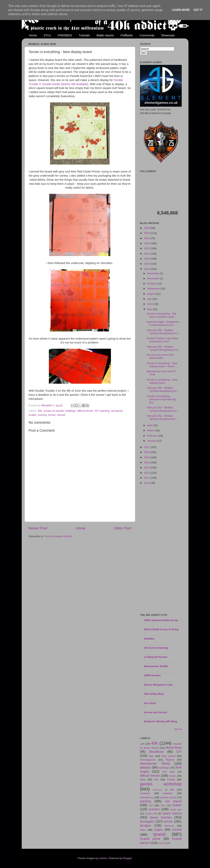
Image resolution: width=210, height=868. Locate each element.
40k (40, 411)
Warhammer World (155, 763)
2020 (147, 259)
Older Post (122, 528)
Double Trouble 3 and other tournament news (162, 340)
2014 (147, 462)
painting (105, 411)
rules (163, 805)
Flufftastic (127, 35)
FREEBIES (65, 35)
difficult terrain (85, 411)
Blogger (128, 858)
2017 (147, 447)
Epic (151, 756)
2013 (147, 468)
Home (33, 35)
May (150, 309)
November (154, 278)
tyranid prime (150, 839)
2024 (147, 238)
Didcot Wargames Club (158, 685)
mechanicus (147, 797)
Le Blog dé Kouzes (156, 657)
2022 (147, 248)
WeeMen (149, 639)
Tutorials (84, 35)
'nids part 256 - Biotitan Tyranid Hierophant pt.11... (163, 332)
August (152, 294)
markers (168, 793)
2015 (147, 457)
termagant (147, 821)
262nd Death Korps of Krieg (161, 629)
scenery (42, 415)
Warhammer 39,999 (156, 666)
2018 (147, 269)
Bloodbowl (156, 752)
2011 (147, 478)
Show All (178, 729)
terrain (52, 415)
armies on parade (54, 411)
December (154, 273)
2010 (147, 483)
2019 (147, 264)
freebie (171, 780)
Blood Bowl (174, 748)
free (156, 780)
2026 (147, 228)
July (150, 299)
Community (147, 35)
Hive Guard (169, 756)
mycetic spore (168, 797)
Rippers (170, 760)
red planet (117, 411)
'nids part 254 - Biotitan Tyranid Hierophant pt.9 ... (163, 389)
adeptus (146, 767)
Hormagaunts (148, 760)
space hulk (151, 814)
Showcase (168, 35)
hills (172, 790)
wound (162, 843)
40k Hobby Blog (154, 694)
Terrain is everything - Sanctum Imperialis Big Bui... (161, 399)
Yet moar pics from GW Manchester (160, 356)
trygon (159, 830)
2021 (147, 254)
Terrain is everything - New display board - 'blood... (162, 365)
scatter (33, 415)
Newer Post (38, 528)
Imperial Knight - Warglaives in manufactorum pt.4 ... (163, 323)
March (151, 430)
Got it (198, 10)
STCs (47, 35)
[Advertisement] (161, 549)
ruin (151, 805)
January (152, 441)
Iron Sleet (150, 703)
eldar (143, 780)
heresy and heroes (156, 712)
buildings (70, 411)
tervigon (146, 825)
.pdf (142, 744)
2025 (147, 233)
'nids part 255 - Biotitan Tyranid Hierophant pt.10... (163, 348)
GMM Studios (152, 675)
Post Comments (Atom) (58, 536)
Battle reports (105, 35)
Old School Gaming (156, 648)
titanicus (169, 826)
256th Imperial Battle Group (161, 620)
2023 (147, 243)
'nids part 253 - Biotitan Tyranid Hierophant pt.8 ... (163, 409)
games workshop (161, 784)
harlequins (158, 790)
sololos (103, 858)
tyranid (159, 834)
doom (173, 776)
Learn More (181, 10)
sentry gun (176, 810)
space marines (161, 817)
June (150, 304)
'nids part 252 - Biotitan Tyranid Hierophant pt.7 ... (163, 417)
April (150, 425)
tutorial (61, 415)
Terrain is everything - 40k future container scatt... (161, 315)
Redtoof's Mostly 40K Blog (161, 721)
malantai (145, 793)
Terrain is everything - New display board (162, 381)
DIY (97, 411)
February (153, 436)
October (152, 284)
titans (143, 830)
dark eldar (169, 772)
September (154, 289)
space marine (172, 813)
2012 (147, 473)
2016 (147, 452)
